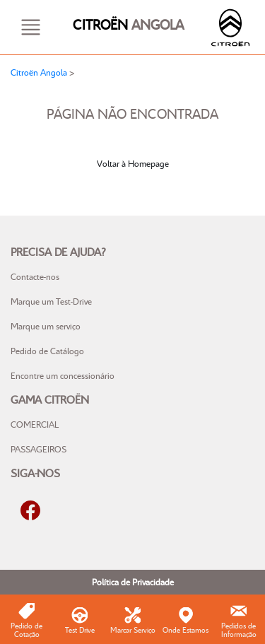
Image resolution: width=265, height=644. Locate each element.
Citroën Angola (39, 72)
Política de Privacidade (133, 582)
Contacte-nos (35, 276)
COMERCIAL (35, 424)
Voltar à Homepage (133, 163)
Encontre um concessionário (63, 375)
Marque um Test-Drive (51, 301)
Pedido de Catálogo (47, 351)
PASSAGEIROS (39, 449)
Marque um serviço (46, 326)
